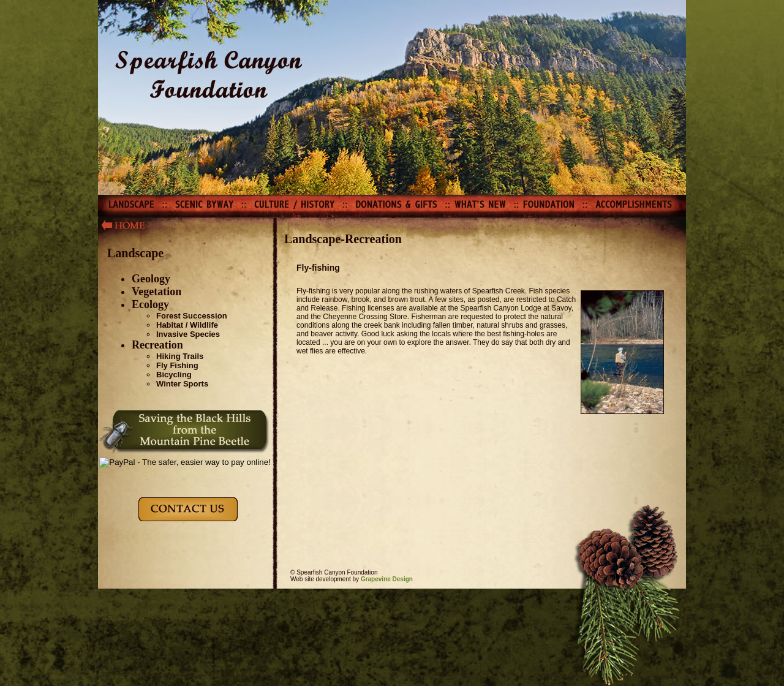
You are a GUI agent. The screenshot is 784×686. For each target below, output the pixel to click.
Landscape (135, 253)
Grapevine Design (387, 579)
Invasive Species (188, 334)
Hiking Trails (180, 356)
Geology (151, 279)
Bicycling (174, 375)
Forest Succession (192, 316)
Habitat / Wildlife (187, 325)
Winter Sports (182, 384)
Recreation (157, 345)
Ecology (150, 304)
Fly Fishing (177, 365)
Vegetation (156, 292)
